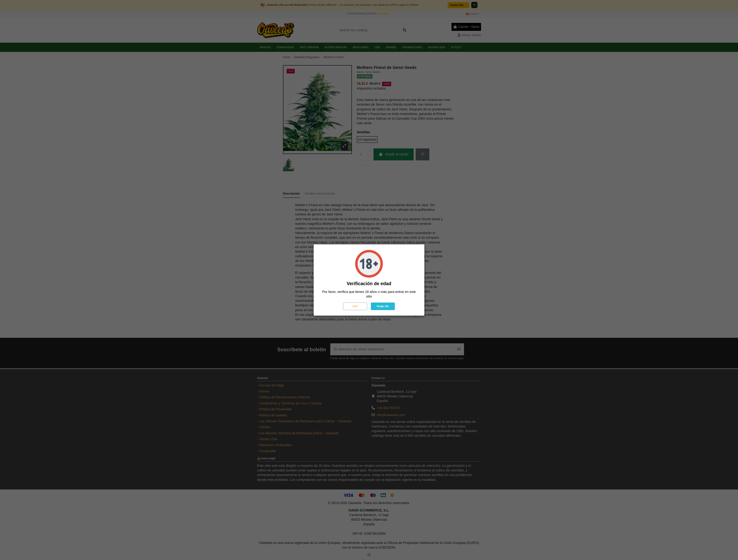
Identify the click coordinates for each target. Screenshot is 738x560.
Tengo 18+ (383, 306)
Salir (355, 306)
